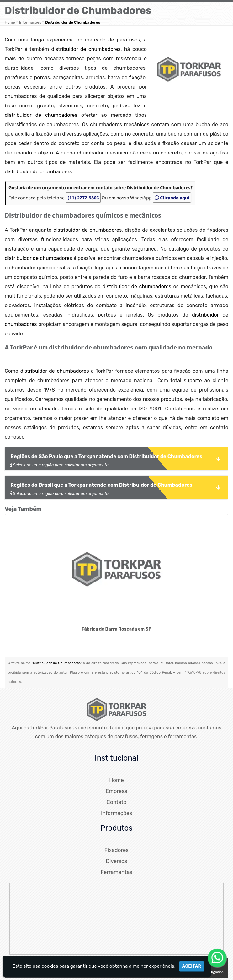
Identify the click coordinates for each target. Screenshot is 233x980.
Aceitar (192, 966)
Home (116, 780)
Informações (116, 813)
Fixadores (116, 850)
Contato (117, 802)
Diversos (116, 861)
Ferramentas (116, 872)
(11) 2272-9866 (83, 198)
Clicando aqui (172, 198)
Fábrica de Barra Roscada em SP (116, 629)
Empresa (116, 791)
